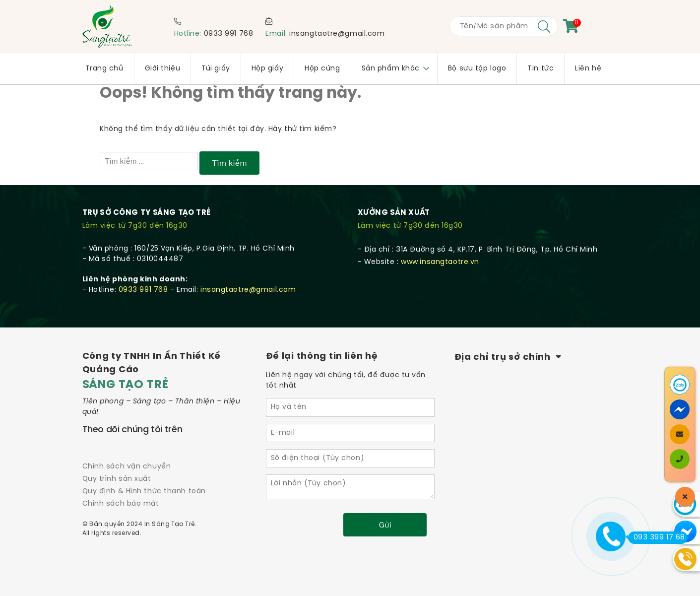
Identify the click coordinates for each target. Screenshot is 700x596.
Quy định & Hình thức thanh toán (144, 492)
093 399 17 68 (657, 537)
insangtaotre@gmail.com (337, 34)
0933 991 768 (229, 34)
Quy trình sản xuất (117, 479)
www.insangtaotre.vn (440, 262)
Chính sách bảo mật (121, 504)
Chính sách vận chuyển (127, 467)
